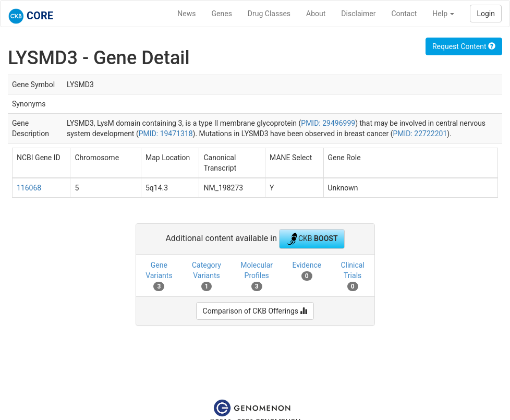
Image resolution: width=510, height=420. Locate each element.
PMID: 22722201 (420, 134)
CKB (312, 239)
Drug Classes (269, 14)
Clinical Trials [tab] (352, 276)
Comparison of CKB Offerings (255, 311)
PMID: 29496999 (328, 123)
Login (486, 14)
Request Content (464, 46)
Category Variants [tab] (207, 276)
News (186, 14)
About (316, 14)
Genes (222, 14)
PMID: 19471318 (166, 134)
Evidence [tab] (307, 271)
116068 (29, 188)
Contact (404, 14)
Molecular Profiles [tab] (257, 276)
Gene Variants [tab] (159, 276)
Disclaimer (358, 14)
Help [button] (443, 14)
